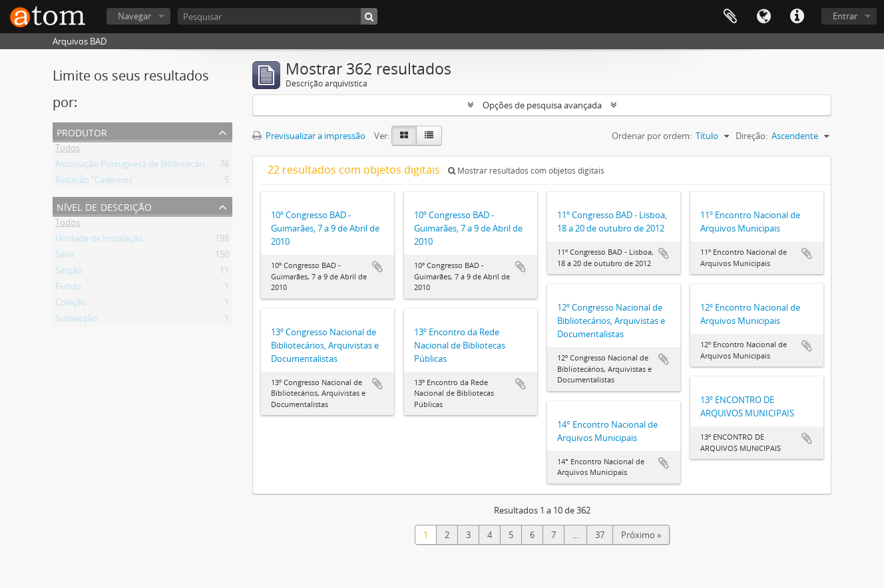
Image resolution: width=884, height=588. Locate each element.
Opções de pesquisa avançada (542, 105)
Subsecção (76, 321)
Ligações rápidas (797, 17)
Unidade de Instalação (99, 241)
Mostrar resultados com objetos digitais (526, 171)
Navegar (134, 16)
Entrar (845, 16)
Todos (68, 150)
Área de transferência (730, 17)
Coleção (71, 305)
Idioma (764, 17)
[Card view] (404, 136)
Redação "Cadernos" (96, 182)
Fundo (68, 289)
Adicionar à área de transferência (377, 267)
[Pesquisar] (278, 16)
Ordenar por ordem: (652, 136)
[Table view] (429, 136)
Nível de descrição (104, 206)
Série (65, 257)
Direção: (752, 136)
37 (600, 535)
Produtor (82, 131)
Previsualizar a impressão (309, 136)
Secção (69, 273)
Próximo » (641, 535)
